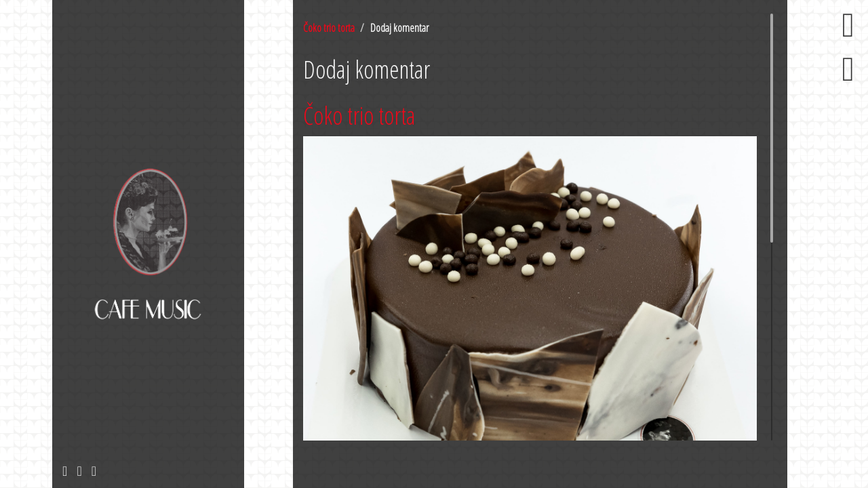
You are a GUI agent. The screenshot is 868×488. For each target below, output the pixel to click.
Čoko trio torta (329, 28)
